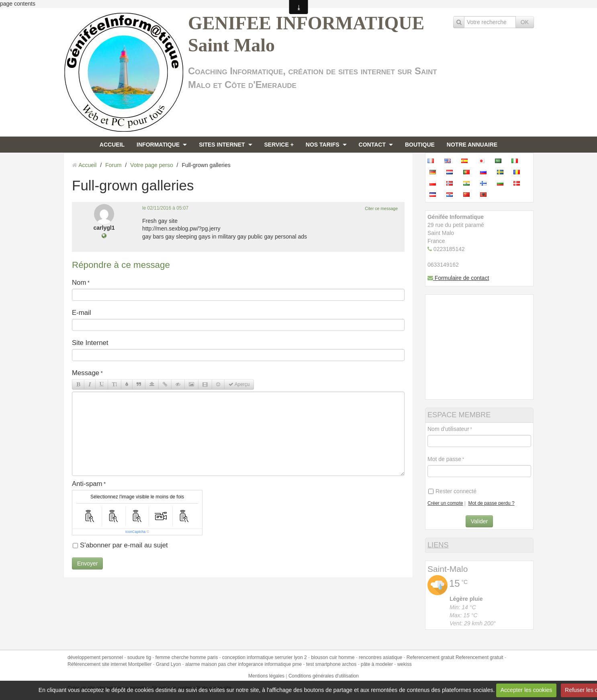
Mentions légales (266, 676)
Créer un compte (445, 503)
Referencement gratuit (430, 657)
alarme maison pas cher (211, 664)
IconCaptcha (136, 532)
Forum (113, 165)
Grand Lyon (168, 664)
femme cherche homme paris (187, 657)
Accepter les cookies (526, 690)
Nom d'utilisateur (448, 429)
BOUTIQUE (420, 145)
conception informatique (248, 657)
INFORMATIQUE (158, 145)
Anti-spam (87, 484)
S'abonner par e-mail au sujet (120, 545)
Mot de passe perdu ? (492, 503)
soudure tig (139, 657)
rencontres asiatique (380, 657)
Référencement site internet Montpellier (109, 664)
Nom (79, 283)
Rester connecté (452, 491)
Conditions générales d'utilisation (324, 676)
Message (86, 373)
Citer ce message (381, 208)
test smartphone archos (331, 664)
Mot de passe (444, 459)
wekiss (405, 664)
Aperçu (239, 384)
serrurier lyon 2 (291, 657)
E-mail (82, 313)
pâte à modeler (377, 664)
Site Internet (90, 343)
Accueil (87, 165)
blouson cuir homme (333, 657)
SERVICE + (279, 145)
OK (525, 22)
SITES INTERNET (222, 145)
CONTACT (372, 145)
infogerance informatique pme (270, 664)
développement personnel (95, 657)
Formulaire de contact (458, 278)
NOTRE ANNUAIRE (472, 145)
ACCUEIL (112, 145)
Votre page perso (152, 165)
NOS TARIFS (323, 145)
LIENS (438, 545)
